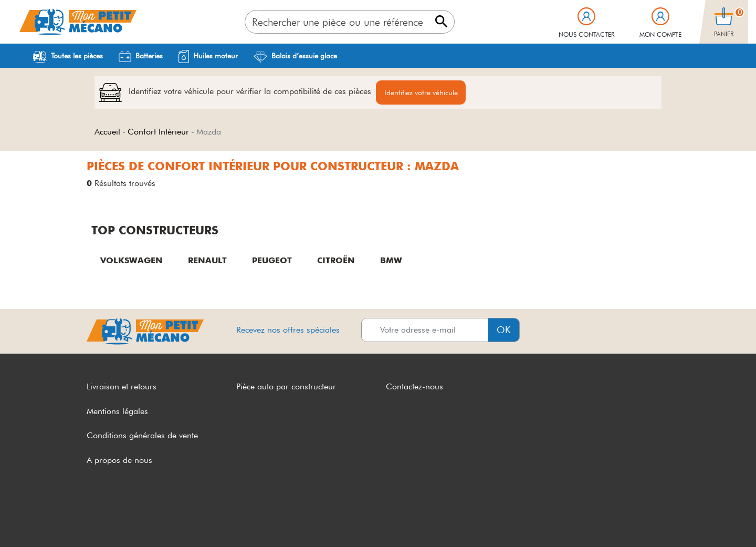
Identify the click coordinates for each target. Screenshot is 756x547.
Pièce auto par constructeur (286, 386)
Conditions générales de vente (142, 436)
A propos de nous (119, 461)
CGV (96, 519)
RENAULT (207, 260)
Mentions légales (117, 411)
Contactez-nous (414, 386)
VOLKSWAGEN (132, 260)
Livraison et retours (122, 386)
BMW (391, 260)
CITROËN (336, 260)
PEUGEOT (272, 260)
